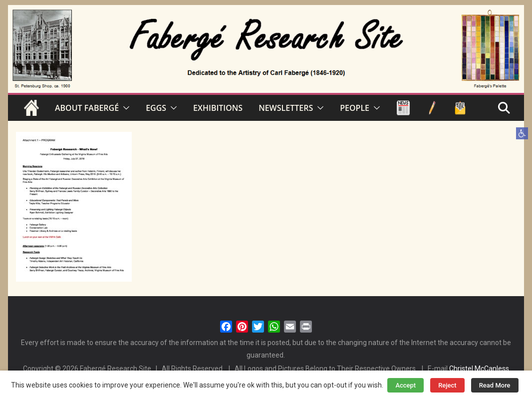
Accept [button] (405, 385)
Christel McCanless (479, 369)
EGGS (156, 108)
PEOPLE (355, 108)
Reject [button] (447, 385)
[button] (522, 133)
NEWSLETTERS (286, 108)
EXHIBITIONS (218, 108)
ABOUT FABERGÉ (87, 108)
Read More (495, 385)
